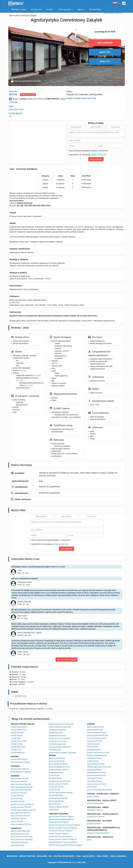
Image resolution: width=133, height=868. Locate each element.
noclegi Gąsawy (17, 735)
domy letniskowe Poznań (97, 733)
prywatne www (16, 109)
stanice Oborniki (17, 821)
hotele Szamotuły (17, 845)
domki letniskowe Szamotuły (22, 840)
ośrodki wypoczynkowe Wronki (61, 793)
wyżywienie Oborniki (19, 793)
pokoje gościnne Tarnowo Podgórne (63, 839)
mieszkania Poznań (95, 758)
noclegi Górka (16, 750)
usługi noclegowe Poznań (97, 784)
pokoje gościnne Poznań (97, 773)
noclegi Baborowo (18, 753)
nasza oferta (89, 856)
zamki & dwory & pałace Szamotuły (62, 753)
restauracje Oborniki (19, 819)
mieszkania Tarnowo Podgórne (61, 831)
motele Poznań (93, 761)
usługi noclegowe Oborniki (21, 824)
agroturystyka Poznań (96, 727)
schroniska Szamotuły (57, 744)
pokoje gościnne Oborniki (21, 813)
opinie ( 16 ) (105, 61)
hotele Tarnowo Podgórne (59, 822)
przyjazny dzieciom (95, 823)
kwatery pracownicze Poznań (98, 753)
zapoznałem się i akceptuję (87, 155)
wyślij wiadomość (105, 43)
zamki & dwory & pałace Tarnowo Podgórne (66, 845)
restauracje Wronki (56, 801)
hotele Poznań (93, 747)
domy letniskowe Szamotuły (22, 837)
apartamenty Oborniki (19, 781)
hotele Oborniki (17, 799)
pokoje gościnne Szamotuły (60, 738)
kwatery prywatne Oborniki (21, 807)
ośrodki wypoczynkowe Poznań (99, 767)
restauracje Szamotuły (58, 741)
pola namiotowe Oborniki (20, 816)
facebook (12, 856)
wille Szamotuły (55, 750)
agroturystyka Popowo (19, 759)
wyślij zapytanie (96, 159)
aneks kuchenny (93, 796)
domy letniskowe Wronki (58, 764)
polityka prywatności (64, 856)
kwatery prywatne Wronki (59, 784)
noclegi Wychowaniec (19, 727)
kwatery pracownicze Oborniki (22, 804)
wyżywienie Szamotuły (19, 842)
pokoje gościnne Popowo (20, 762)
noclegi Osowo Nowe (19, 730)
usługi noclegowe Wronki (59, 807)
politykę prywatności (98, 155)
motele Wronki (55, 790)
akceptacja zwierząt (95, 810)
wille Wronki (54, 810)
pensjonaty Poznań (94, 770)
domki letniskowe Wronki (59, 770)
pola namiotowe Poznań (96, 775)
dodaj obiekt (103, 856)
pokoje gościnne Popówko (21, 772)
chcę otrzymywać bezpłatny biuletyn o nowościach (88, 151)
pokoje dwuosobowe (95, 803)
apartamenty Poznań (95, 730)
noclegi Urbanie (17, 744)
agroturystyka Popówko (20, 769)
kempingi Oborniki (18, 801)
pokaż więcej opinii (66, 660)
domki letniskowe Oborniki (21, 790)
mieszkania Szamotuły (58, 730)
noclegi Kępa (16, 738)
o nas (78, 856)
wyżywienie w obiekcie (96, 817)
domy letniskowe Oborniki (21, 784)
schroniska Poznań (94, 781)
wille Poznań (92, 787)
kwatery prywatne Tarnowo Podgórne (63, 828)
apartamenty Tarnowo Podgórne (61, 819)
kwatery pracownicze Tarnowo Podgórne (65, 825)
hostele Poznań (93, 744)
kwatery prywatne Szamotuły (60, 727)
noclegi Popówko (17, 733)
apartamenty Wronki (57, 761)
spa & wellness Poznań (96, 764)
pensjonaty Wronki (56, 795)
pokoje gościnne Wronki (58, 798)
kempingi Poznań (94, 750)
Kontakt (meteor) (27, 856)
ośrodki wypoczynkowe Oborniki (23, 810)
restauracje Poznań (95, 778)
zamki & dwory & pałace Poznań (99, 790)
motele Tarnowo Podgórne (59, 834)
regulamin (42, 856)
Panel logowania (118, 856)
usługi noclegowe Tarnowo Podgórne (63, 842)
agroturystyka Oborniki (19, 779)
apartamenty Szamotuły (20, 834)
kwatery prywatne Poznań (97, 755)
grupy (89, 840)
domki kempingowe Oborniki (22, 787)
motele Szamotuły (56, 733)
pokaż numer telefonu (28, 95)
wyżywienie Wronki (56, 773)
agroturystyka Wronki (57, 758)
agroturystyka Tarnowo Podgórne (62, 816)
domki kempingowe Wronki (59, 767)
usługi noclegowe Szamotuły (60, 747)
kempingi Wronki (55, 778)
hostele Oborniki (17, 796)
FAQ (50, 856)
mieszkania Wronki (56, 787)
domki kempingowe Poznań (98, 735)
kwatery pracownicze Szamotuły (61, 724)
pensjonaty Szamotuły (57, 735)
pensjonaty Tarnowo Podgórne (61, 836)
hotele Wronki (54, 775)
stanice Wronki (55, 804)
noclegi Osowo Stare (19, 741)
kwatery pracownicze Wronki (60, 781)
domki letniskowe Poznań (97, 738)
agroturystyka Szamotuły (20, 831)
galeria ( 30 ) (105, 52)
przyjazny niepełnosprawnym (98, 833)
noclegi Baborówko (18, 747)
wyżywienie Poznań (95, 741)
